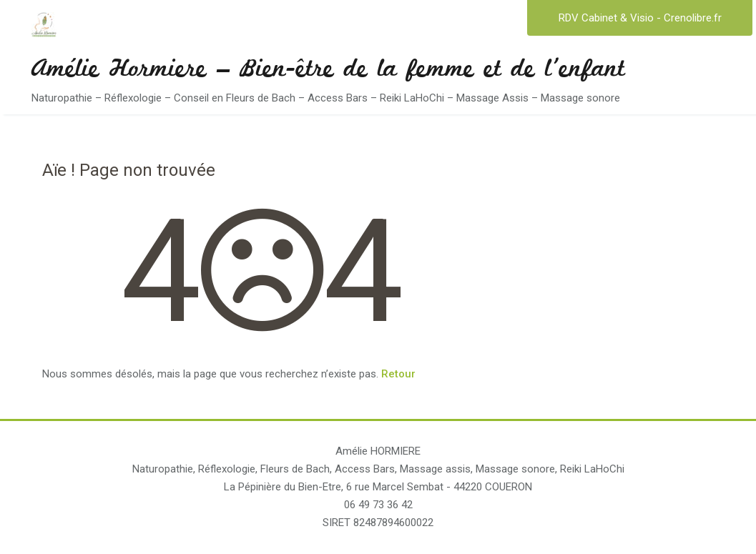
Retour (398, 374)
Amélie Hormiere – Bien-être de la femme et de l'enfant (328, 71)
